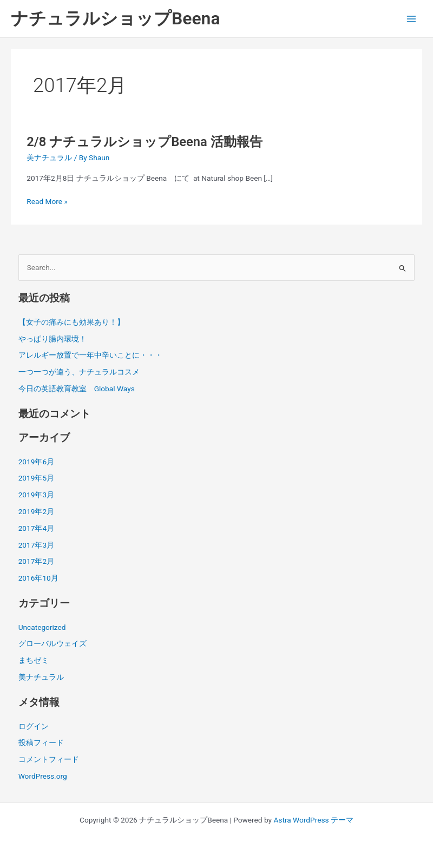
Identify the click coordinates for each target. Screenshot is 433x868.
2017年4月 (36, 528)
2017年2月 (36, 561)
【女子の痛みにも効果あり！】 (71, 322)
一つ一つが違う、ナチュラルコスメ (79, 372)
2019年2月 (36, 511)
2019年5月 (36, 478)
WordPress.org (43, 776)
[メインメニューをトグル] (412, 19)
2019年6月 (36, 462)
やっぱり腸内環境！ (53, 339)
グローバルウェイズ (53, 643)
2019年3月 (36, 495)
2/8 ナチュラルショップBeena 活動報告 (144, 142)
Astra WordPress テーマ (313, 820)
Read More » (47, 202)
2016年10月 (38, 578)
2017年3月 (36, 545)
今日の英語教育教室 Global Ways (77, 389)
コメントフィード (49, 759)
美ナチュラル (49, 157)
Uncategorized (42, 627)
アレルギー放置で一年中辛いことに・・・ (90, 355)
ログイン (34, 726)
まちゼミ (34, 660)
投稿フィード (41, 742)
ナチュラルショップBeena (116, 18)
